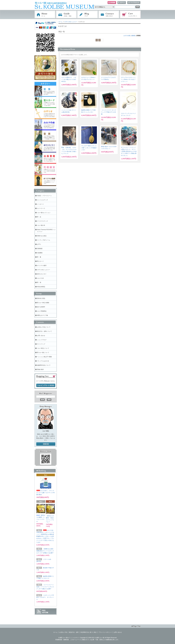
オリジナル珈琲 (42, 265)
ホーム (45, 15)
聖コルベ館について (43, 353)
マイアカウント (134, 3)
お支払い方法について (44, 327)
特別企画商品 (41, 287)
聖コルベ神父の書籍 (43, 303)
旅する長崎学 (41, 307)
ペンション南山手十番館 (44, 357)
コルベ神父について (43, 348)
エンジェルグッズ (42, 200)
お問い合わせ (109, 15)
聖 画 (39, 282)
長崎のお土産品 (42, 236)
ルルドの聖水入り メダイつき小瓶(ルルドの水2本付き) (69, 79)
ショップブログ (42, 340)
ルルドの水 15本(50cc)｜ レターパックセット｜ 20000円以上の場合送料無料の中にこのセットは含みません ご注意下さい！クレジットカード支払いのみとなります (45, 536)
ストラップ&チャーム (44, 240)
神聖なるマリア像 (42, 315)
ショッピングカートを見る (46, 385)
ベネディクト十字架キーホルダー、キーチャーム (45, 597)
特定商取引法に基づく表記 (89, 632)
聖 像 (39, 257)
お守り (39, 244)
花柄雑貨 (40, 249)
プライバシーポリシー (105, 632)
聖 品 (39, 217)
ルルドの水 (40, 278)
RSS (44, 610)
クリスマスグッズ (42, 221)
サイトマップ (41, 344)
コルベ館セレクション (44, 213)
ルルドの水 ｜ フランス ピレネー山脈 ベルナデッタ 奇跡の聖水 (45, 493)
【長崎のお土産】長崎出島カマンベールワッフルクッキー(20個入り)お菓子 (45, 551)
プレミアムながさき (43, 361)
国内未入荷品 (41, 298)
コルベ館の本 (41, 225)
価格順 (133, 36)
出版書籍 (40, 253)
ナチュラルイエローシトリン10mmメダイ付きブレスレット (128, 79)
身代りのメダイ (42, 274)
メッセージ (40, 204)
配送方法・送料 (74, 632)
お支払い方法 (63, 632)
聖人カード (40, 261)
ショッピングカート (130, 15)
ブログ (88, 15)
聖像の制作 (40, 369)
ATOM (45, 612)
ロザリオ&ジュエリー (71, 22)
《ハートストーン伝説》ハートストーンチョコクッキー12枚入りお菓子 (45, 587)
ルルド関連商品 (42, 311)
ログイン (122, 3)
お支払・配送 (66, 15)
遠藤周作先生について (44, 365)
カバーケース (41, 208)
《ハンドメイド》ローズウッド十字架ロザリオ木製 (108, 112)
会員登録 (112, 3)
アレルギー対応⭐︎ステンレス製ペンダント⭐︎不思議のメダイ (89, 148)
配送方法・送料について (44, 331)
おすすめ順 (127, 36)
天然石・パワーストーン (44, 196)
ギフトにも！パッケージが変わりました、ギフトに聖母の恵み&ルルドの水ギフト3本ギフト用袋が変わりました (129, 151)
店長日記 (46, 444)
